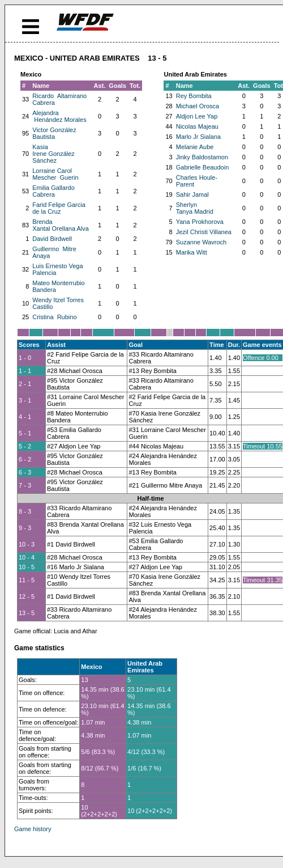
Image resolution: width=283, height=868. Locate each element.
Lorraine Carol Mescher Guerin (55, 174)
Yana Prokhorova (200, 222)
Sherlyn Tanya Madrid (195, 208)
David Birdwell (52, 239)
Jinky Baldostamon (202, 157)
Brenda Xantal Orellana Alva (61, 225)
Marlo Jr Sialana (198, 137)
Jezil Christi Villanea (204, 232)
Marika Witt (192, 252)
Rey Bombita (194, 96)
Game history (33, 829)
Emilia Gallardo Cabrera (53, 191)
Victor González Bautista (54, 133)
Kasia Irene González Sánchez (53, 154)
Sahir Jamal (192, 194)
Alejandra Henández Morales (59, 116)
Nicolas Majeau (197, 126)
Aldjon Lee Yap (197, 116)
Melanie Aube (195, 147)
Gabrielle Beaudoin (203, 167)
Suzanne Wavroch (201, 242)
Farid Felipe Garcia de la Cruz (59, 208)
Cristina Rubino (54, 317)
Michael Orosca (198, 106)
